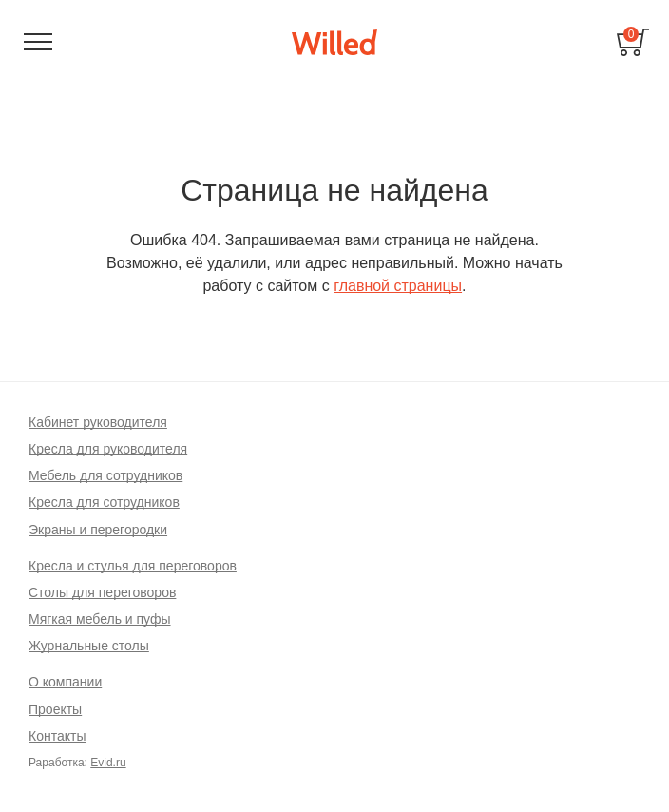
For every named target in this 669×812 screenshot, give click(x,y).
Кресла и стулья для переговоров (133, 566)
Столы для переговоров (102, 592)
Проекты (55, 709)
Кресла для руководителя (108, 449)
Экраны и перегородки (98, 530)
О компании (65, 682)
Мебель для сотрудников (105, 475)
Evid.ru (108, 763)
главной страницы (398, 286)
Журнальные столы (89, 646)
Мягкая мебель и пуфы (100, 619)
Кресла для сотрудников (104, 502)
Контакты (57, 736)
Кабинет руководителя (98, 422)
